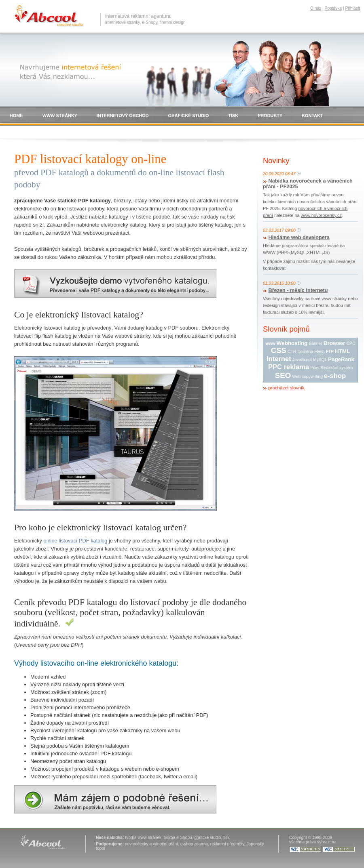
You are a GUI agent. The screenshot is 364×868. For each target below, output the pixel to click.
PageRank (341, 359)
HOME (16, 116)
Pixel (315, 368)
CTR (292, 352)
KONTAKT (312, 116)
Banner (315, 344)
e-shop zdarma (194, 844)
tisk (226, 838)
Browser (334, 343)
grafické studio (207, 838)
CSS (279, 350)
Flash (319, 352)
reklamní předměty (227, 844)
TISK (233, 116)
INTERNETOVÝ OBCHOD (123, 116)
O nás (316, 8)
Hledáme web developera (299, 237)
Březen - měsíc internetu (298, 290)
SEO (283, 375)
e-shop (335, 376)
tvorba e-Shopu (178, 838)
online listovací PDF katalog (76, 541)
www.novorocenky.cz (321, 215)
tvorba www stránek (143, 838)
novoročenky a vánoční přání (151, 844)
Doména (305, 352)
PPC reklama (289, 367)
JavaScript (302, 360)
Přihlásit (353, 8)
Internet (279, 359)
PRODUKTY (270, 116)
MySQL (320, 360)
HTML (342, 351)
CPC (351, 344)
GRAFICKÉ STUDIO (189, 116)
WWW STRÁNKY (60, 116)
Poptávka (333, 8)
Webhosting (292, 343)
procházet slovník (286, 388)
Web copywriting (307, 377)
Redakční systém (337, 368)
